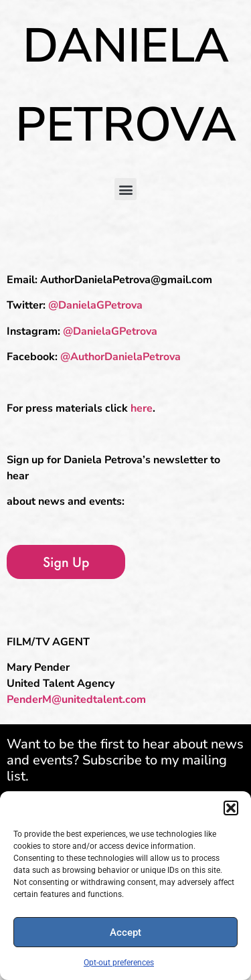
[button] (231, 808)
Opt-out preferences (119, 963)
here (142, 408)
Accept (125, 932)
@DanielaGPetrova (95, 305)
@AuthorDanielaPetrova (120, 357)
